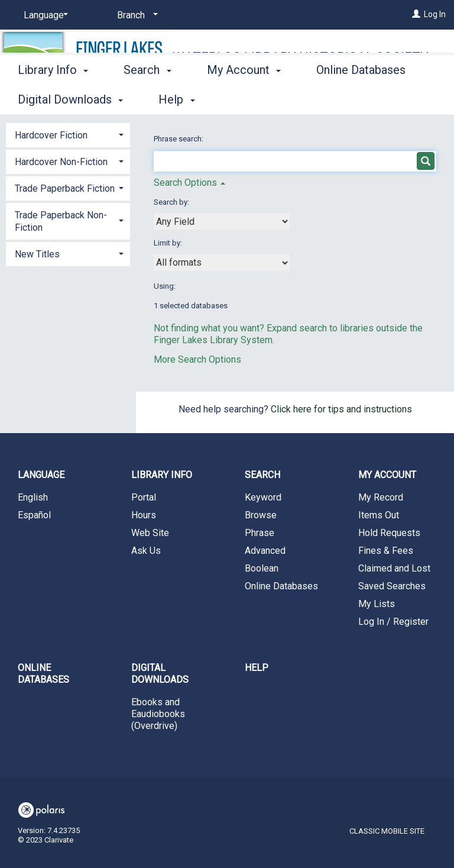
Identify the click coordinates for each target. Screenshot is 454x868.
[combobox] (222, 221)
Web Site (150, 533)
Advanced (265, 551)
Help (257, 668)
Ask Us (146, 551)
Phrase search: (179, 139)
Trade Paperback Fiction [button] (65, 188)
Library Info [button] (53, 98)
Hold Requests (389, 533)
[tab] (68, 134)
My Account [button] (244, 98)
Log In (435, 14)
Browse (261, 515)
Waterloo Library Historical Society (301, 57)
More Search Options (197, 359)
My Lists (377, 604)
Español (34, 515)
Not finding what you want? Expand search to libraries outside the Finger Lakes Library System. (288, 334)
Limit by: (169, 243)
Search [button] (147, 98)
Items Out (379, 515)
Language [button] (41, 475)
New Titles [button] (37, 254)
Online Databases (281, 586)
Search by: (172, 202)
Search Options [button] (189, 183)
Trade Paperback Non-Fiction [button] (61, 221)
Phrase (260, 533)
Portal (144, 497)
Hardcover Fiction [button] (51, 135)
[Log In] (416, 14)
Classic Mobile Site (387, 831)
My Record (381, 497)
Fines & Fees (386, 551)
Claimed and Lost (394, 568)
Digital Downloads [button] (160, 674)
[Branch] (135, 15)
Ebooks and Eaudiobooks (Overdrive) (158, 714)
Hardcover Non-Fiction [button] (61, 162)
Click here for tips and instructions (341, 409)
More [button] (340, 99)
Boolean (262, 568)
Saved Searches (392, 586)
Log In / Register (393, 622)
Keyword (263, 497)
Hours (144, 515)
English (33, 497)
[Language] (44, 15)
